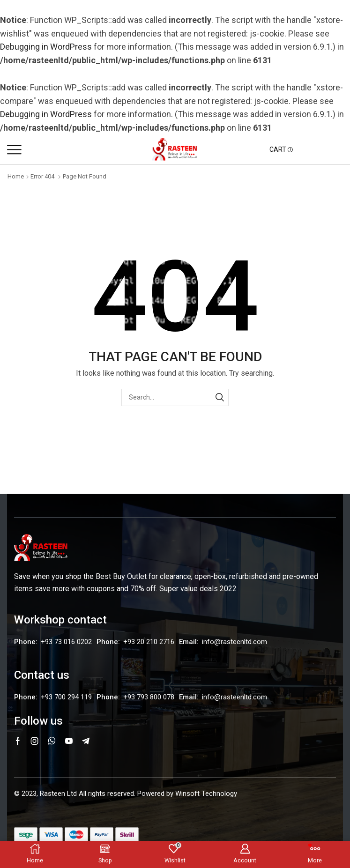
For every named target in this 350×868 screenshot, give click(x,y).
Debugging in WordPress (46, 47)
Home (16, 176)
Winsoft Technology (206, 794)
